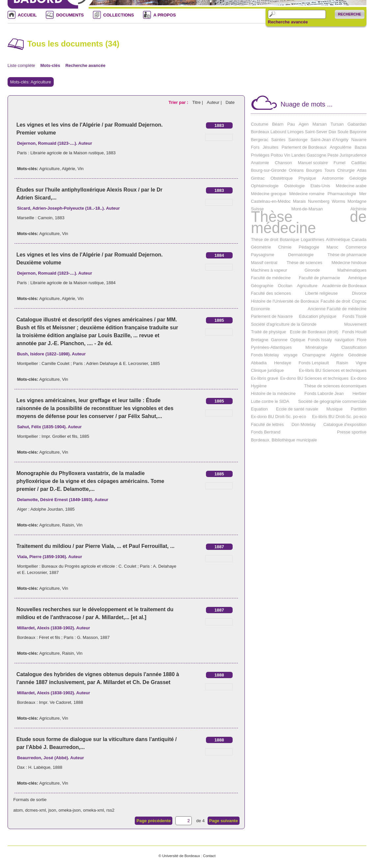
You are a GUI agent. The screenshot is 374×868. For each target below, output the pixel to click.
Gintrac (258, 178)
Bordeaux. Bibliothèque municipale (284, 440)
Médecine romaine (307, 194)
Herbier (360, 393)
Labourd (278, 132)
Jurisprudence (353, 155)
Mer (363, 194)
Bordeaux (260, 132)
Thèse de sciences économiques (335, 386)
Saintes (278, 140)
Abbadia (259, 363)
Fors (255, 147)
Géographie (262, 286)
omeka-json (70, 810)
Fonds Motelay (265, 355)
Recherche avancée (288, 22)
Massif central (264, 263)
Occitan (285, 286)
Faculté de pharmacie (319, 278)
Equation (259, 409)
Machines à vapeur (269, 270)
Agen (303, 124)
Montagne (357, 201)
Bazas (360, 147)
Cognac (359, 301)
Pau (291, 124)
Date (230, 102)
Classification (354, 347)
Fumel (339, 163)
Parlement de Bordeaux (304, 147)
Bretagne (259, 340)
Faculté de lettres (267, 424)
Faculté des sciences (271, 293)
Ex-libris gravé (264, 378)
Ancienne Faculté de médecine (337, 309)
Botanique (289, 239)
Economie (260, 309)
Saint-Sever (316, 132)
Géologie (358, 178)
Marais (299, 201)
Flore (362, 340)
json (52, 810)
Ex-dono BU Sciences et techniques (314, 378)
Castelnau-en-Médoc (271, 201)
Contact (209, 856)
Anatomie (260, 163)
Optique (298, 340)
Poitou (277, 155)
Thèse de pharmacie (347, 255)
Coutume (259, 124)
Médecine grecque (268, 194)
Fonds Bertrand (266, 432)
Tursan (337, 124)
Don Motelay (304, 424)
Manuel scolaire (313, 163)
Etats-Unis (320, 186)
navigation (344, 340)
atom (18, 810)
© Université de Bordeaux (179, 856)
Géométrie (261, 247)
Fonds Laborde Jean (324, 393)
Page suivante (224, 821)
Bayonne (358, 132)
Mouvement (355, 324)
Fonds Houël (355, 332)
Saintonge (298, 140)
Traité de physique (268, 332)
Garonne (279, 340)
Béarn (278, 124)
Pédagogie (309, 247)
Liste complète (21, 65)
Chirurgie (346, 170)
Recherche (350, 14)
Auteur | (215, 102)
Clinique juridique (267, 370)
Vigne (361, 363)
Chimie (285, 247)
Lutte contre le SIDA (270, 401)
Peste (333, 155)
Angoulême (341, 147)
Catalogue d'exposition (345, 424)
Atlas (362, 170)
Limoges (295, 132)
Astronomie (333, 178)
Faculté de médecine (271, 278)
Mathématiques (352, 270)
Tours (330, 170)
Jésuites (271, 147)
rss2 (111, 810)
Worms (339, 201)
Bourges (314, 170)
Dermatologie (301, 255)
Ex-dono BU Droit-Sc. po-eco (278, 417)
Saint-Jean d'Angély (329, 140)
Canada (359, 239)
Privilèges (260, 155)
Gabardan (357, 124)
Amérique (358, 278)
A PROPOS (164, 15)
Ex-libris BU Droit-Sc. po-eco (339, 417)
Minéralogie (316, 347)
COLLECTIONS (118, 15)
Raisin (68, 525)
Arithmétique (338, 239)
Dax (332, 132)
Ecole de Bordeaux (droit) (314, 332)
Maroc (332, 247)
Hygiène (259, 386)
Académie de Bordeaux (344, 286)
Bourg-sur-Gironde (269, 170)
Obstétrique (282, 178)
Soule (343, 132)
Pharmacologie (342, 194)
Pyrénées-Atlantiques (271, 347)
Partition (359, 409)
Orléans (296, 170)
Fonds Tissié (354, 316)
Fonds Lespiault (314, 363)
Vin (81, 169)
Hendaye (283, 363)
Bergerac (259, 140)
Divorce (359, 293)
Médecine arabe (351, 186)
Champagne (314, 355)
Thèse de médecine (309, 222)
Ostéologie (294, 186)
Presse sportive (352, 432)
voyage (291, 355)
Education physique (317, 316)
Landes (298, 155)
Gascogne (316, 155)
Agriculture (49, 169)
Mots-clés (50, 65)
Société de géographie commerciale (332, 401)
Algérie (69, 169)
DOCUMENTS (70, 15)
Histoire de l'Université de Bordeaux (285, 301)
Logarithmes (313, 239)
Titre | (198, 102)
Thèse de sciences (304, 263)
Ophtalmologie (265, 186)
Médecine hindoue (349, 263)
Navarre (359, 140)
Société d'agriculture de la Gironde (284, 324)
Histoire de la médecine (273, 393)
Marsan (319, 124)
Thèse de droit (264, 239)
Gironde (312, 270)
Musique (335, 409)
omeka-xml (94, 810)
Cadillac (359, 163)
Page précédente (154, 821)
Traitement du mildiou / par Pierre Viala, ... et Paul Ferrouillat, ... (96, 546)
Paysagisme (262, 255)
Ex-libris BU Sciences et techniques (333, 370)
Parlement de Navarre (272, 316)
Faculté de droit (335, 301)
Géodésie (358, 355)
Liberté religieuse (321, 293)
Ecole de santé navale (297, 409)
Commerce (356, 247)
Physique (307, 178)
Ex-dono (359, 378)
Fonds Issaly (320, 340)
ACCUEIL (27, 15)
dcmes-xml (35, 810)
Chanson (283, 163)
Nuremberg (319, 201)
